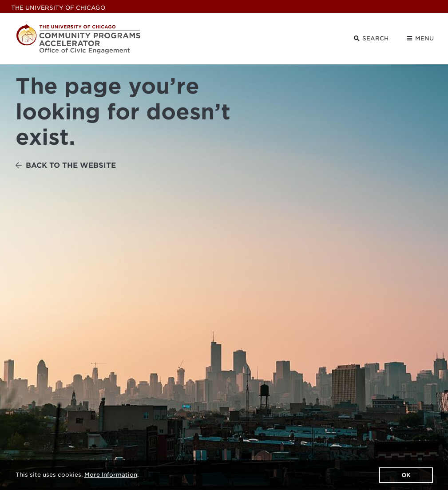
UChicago (58, 8)
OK (406, 475)
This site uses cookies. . (77, 475)
